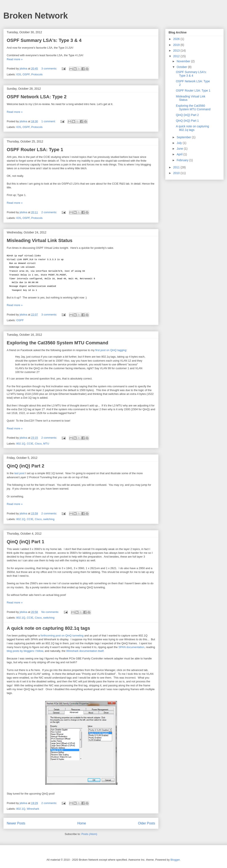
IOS (19, 74)
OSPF (26, 74)
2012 (177, 56)
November (184, 61)
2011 (177, 167)
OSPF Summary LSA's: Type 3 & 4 (44, 40)
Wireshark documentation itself (85, 651)
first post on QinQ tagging (111, 350)
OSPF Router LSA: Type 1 (35, 150)
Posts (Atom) (89, 834)
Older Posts (147, 823)
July (180, 143)
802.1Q (21, 444)
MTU (46, 444)
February (183, 160)
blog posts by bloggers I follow (25, 651)
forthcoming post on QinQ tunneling (62, 636)
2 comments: (50, 212)
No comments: (51, 612)
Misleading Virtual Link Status (40, 240)
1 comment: (49, 121)
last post (19, 473)
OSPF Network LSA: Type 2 (37, 97)
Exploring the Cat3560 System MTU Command (57, 343)
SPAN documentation (131, 647)
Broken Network (36, 16)
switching (49, 519)
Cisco (38, 444)
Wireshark (33, 809)
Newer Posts (16, 823)
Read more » (15, 59)
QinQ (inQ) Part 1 (25, 542)
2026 (177, 39)
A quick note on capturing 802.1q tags (48, 628)
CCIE (30, 444)
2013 (177, 51)
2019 (177, 45)
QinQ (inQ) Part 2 (25, 466)
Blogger (175, 860)
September (184, 137)
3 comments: (50, 69)
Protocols (37, 74)
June (180, 149)
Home (82, 823)
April (180, 154)
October (182, 67)
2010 (177, 173)
